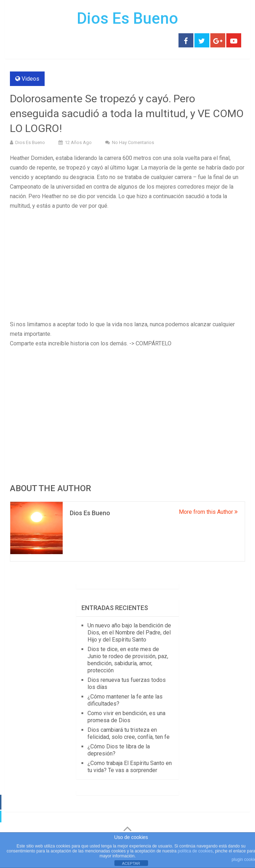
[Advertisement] (127, 267)
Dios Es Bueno (127, 18)
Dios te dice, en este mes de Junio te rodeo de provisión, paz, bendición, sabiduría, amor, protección (128, 660)
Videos (30, 79)
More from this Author (208, 512)
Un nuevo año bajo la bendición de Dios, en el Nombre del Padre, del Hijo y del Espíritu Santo (129, 633)
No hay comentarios (133, 142)
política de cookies (195, 851)
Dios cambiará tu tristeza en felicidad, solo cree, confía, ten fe (129, 733)
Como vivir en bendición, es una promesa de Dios (126, 717)
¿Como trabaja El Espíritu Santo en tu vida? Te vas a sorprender (130, 767)
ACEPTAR (131, 863)
